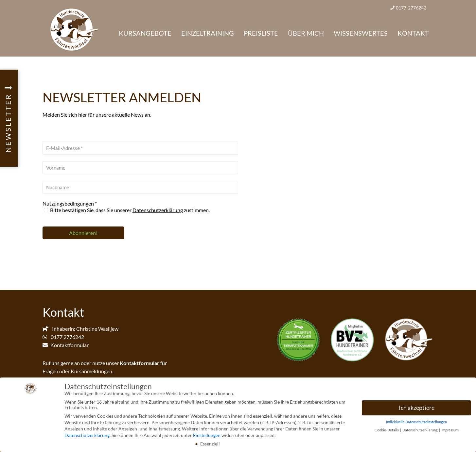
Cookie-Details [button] (387, 431)
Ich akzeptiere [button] (417, 409)
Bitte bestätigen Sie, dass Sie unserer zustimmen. (127, 210)
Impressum (450, 431)
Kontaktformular (70, 345)
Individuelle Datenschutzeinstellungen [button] (416, 423)
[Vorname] (140, 168)
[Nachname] (140, 187)
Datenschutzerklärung (158, 210)
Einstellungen (207, 436)
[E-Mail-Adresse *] (140, 148)
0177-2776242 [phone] (411, 8)
